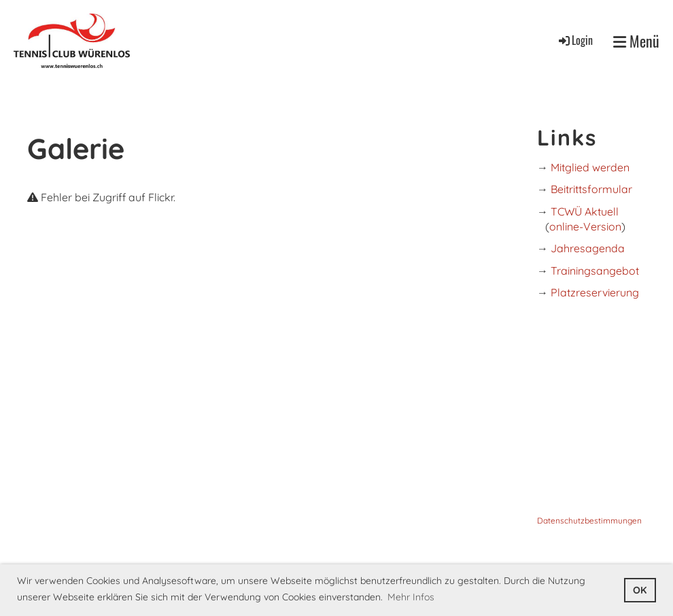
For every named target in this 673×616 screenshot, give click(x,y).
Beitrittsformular (591, 189)
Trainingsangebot (595, 271)
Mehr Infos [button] (411, 597)
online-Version (585, 226)
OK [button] (640, 590)
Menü (636, 41)
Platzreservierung (595, 292)
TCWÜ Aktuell (585, 211)
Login (575, 40)
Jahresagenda (588, 248)
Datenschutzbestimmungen (589, 520)
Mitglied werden (590, 167)
